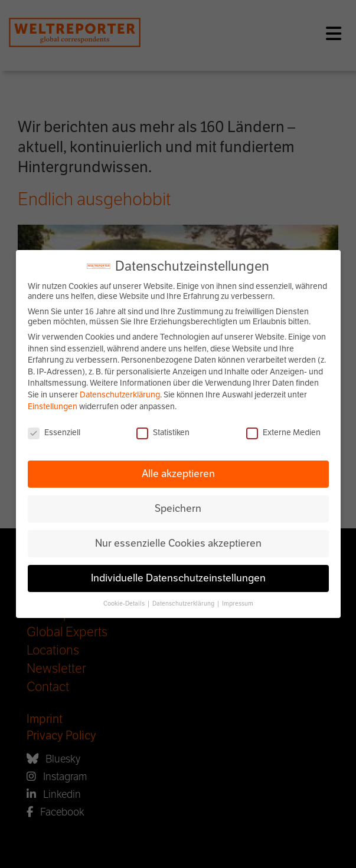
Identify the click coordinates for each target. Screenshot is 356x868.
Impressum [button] (238, 604)
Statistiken (163, 433)
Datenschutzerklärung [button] (184, 604)
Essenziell (54, 433)
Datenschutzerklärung (120, 395)
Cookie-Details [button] (125, 604)
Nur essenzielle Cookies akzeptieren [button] (178, 543)
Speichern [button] (178, 508)
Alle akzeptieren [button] (178, 474)
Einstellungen (53, 407)
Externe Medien (283, 433)
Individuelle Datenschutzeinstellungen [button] (178, 578)
